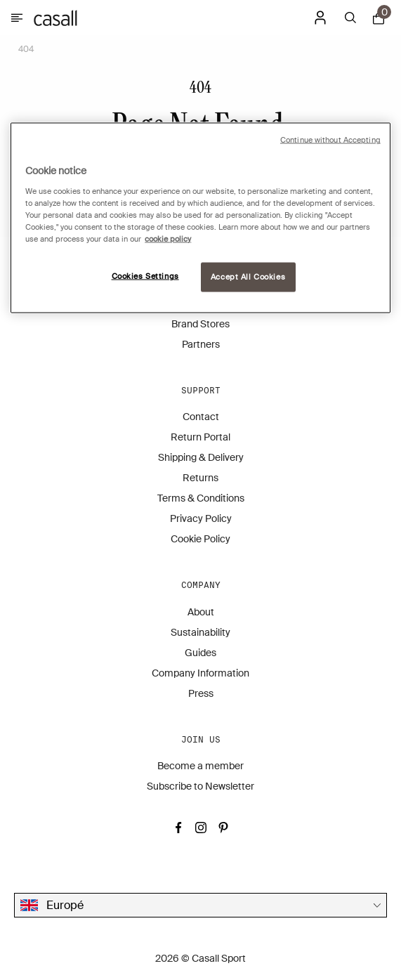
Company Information (200, 673)
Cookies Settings (145, 276)
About (201, 612)
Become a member (200, 766)
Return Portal (200, 437)
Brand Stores (200, 324)
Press (201, 693)
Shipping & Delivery (201, 457)
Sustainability (200, 632)
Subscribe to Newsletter (200, 786)
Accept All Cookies (248, 277)
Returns (200, 478)
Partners (201, 344)
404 (26, 49)
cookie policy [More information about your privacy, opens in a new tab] (168, 239)
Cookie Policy (200, 539)
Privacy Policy (201, 518)
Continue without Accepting (330, 140)
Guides (200, 653)
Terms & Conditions (201, 498)
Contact (201, 417)
